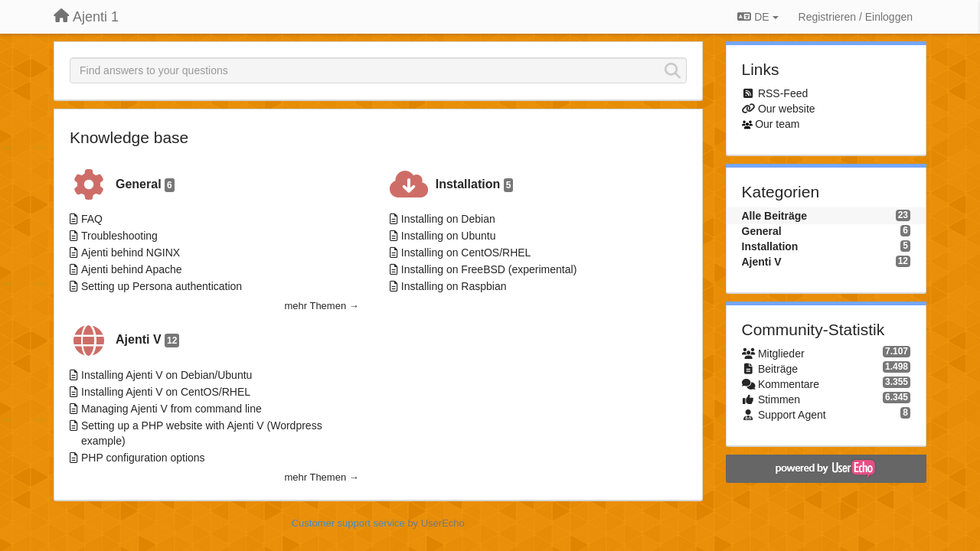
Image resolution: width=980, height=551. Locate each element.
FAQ (92, 219)
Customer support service (348, 523)
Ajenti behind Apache (132, 269)
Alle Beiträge (775, 216)
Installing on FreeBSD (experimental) (489, 269)
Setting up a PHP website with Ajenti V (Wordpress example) (202, 433)
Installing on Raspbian (454, 286)
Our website (787, 109)
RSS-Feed (783, 93)
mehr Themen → (321, 306)
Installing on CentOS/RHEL (466, 253)
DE (758, 17)
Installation (475, 185)
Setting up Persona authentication (162, 286)
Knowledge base (129, 137)
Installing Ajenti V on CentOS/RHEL (166, 392)
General (145, 185)
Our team (777, 124)
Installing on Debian (448, 219)
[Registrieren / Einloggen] (856, 17)
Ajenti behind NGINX (131, 253)
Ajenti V (147, 340)
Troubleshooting (119, 236)
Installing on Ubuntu (449, 236)
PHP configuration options (143, 458)
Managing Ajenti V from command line (171, 409)
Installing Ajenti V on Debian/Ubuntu (167, 375)
